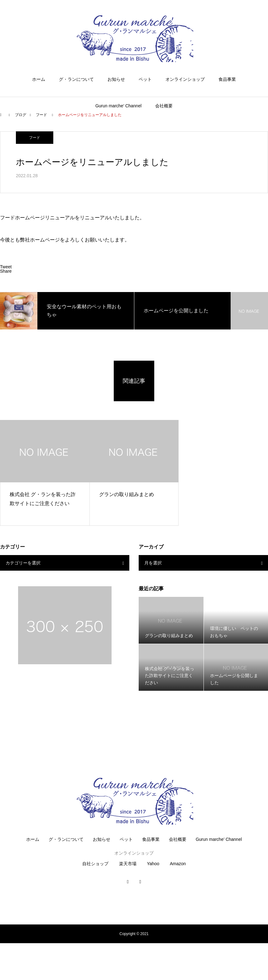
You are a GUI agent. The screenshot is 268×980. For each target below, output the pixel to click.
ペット (145, 79)
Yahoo (153, 864)
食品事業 (227, 79)
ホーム (39, 79)
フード (35, 138)
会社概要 (164, 106)
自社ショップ (95, 864)
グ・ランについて (76, 79)
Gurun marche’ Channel (118, 106)
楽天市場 (128, 864)
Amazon (178, 864)
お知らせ (116, 79)
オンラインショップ (185, 79)
